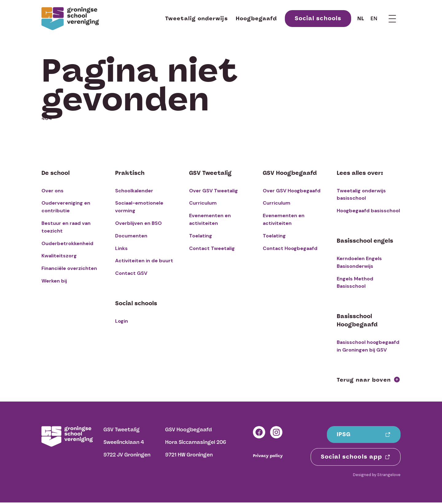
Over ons (52, 191)
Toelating (201, 236)
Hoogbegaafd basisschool (368, 211)
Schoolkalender (134, 191)
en (374, 19)
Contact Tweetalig (212, 248)
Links (121, 248)
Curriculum (203, 203)
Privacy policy (268, 456)
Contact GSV (131, 273)
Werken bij (54, 281)
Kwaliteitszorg (59, 256)
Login (122, 321)
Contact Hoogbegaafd (290, 248)
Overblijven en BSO (138, 223)
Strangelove (389, 475)
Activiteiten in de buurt (144, 261)
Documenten (131, 236)
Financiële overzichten (69, 268)
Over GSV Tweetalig (213, 191)
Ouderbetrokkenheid (67, 243)
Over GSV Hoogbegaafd (292, 191)
